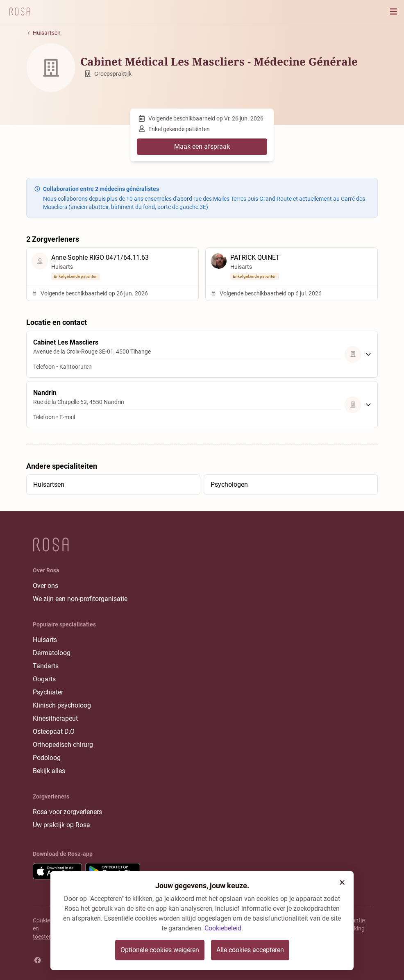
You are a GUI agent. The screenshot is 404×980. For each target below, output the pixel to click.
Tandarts (46, 666)
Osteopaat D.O (54, 732)
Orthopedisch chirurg (63, 745)
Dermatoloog (52, 653)
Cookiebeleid (223, 928)
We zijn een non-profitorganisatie (80, 599)
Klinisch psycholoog (62, 705)
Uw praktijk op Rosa (61, 825)
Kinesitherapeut (55, 718)
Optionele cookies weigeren (160, 950)
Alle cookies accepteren (250, 950)
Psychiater (48, 692)
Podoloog (47, 758)
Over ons (45, 586)
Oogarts (44, 679)
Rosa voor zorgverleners (67, 812)
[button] (342, 882)
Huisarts (45, 640)
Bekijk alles (49, 771)
